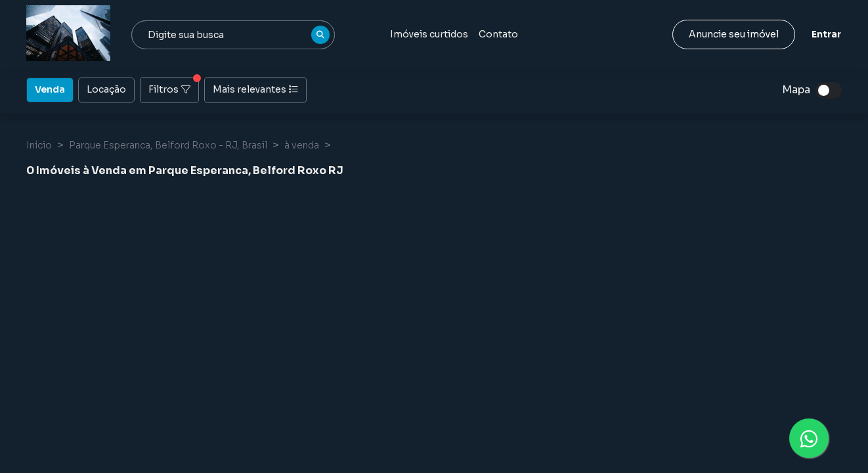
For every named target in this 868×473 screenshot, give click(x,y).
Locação (106, 89)
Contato (498, 34)
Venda (50, 89)
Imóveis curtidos (429, 34)
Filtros (174, 86)
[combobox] (233, 35)
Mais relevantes (255, 89)
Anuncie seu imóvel (734, 34)
